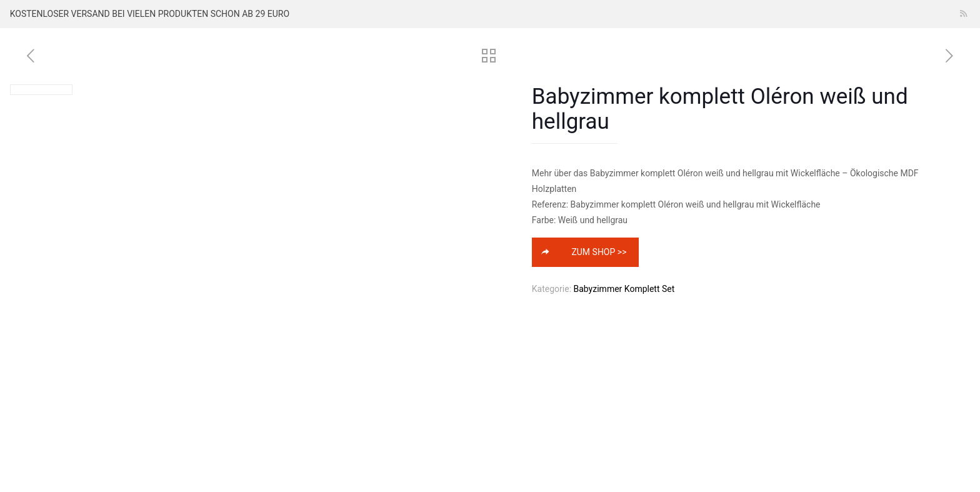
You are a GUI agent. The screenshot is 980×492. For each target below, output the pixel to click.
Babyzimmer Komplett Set (624, 289)
